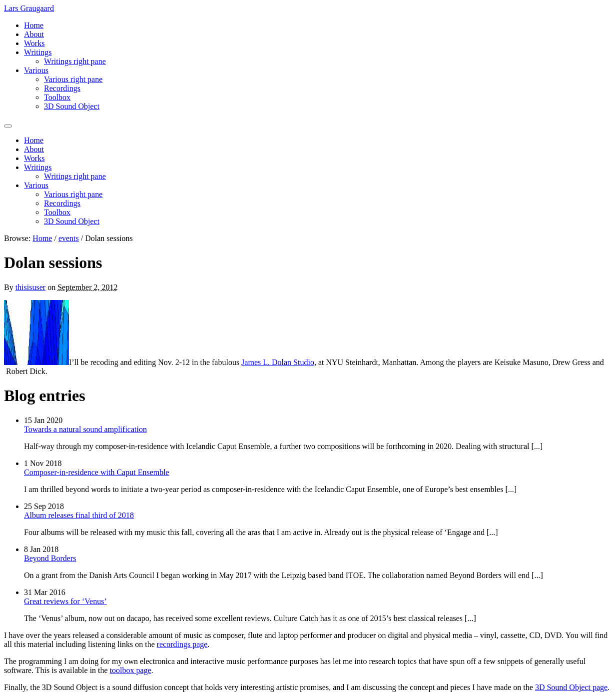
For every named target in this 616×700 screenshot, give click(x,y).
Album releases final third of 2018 (79, 515)
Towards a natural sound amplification (85, 429)
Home (34, 25)
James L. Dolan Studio (278, 362)
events (69, 238)
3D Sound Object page (571, 687)
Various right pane (73, 79)
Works (34, 43)
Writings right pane (75, 61)
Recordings (62, 88)
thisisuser (30, 287)
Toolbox (57, 97)
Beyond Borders (50, 558)
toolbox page (131, 670)
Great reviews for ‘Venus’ (65, 601)
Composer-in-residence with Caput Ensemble (97, 472)
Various (36, 70)
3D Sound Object (72, 106)
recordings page (182, 644)
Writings (38, 52)
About (34, 34)
